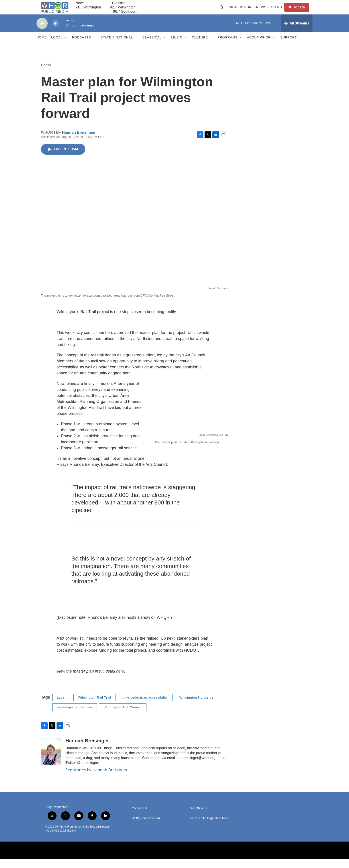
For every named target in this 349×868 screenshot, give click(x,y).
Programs (227, 46)
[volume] (55, 32)
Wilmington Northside (196, 706)
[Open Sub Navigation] (66, 46)
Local (57, 46)
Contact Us (139, 817)
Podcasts (82, 46)
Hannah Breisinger (79, 141)
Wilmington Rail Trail (95, 706)
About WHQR (259, 46)
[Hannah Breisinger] (51, 760)
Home (42, 46)
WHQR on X (199, 817)
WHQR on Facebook (146, 827)
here (120, 680)
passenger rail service (75, 716)
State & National (117, 46)
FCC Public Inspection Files (209, 827)
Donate (301, 12)
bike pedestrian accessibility (145, 706)
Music (177, 46)
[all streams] (297, 32)
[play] (42, 32)
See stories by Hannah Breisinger (96, 779)
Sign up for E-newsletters (257, 12)
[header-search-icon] (223, 12)
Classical (152, 46)
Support (288, 46)
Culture (200, 46)
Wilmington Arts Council (123, 716)
